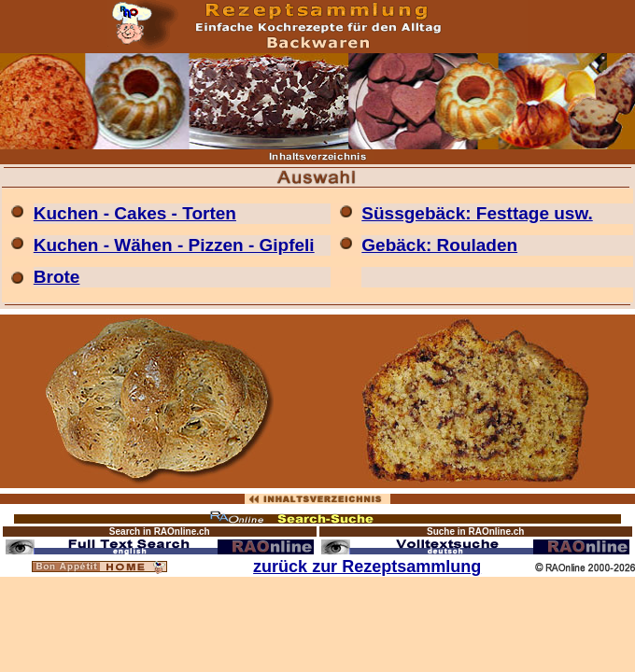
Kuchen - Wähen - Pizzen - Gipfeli (174, 245)
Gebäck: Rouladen (439, 245)
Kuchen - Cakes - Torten (135, 213)
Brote (57, 277)
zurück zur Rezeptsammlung (367, 567)
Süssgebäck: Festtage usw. (477, 213)
